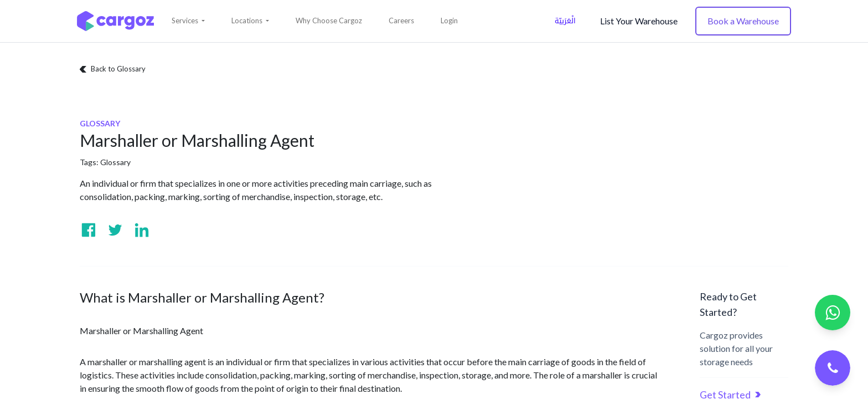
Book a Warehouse (743, 21)
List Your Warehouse (639, 21)
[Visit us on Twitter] (115, 230)
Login (449, 21)
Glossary (115, 162)
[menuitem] (329, 21)
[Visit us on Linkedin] (142, 230)
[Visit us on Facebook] (89, 230)
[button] (188, 21)
